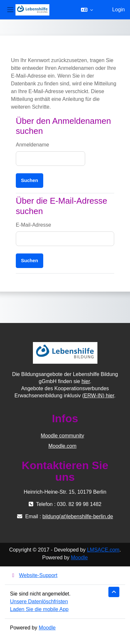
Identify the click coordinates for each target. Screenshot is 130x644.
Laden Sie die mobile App (39, 609)
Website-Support (34, 575)
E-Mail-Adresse (33, 225)
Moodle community (62, 436)
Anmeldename (32, 145)
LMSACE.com (103, 550)
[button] (87, 10)
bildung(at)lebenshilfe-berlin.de (78, 516)
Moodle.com (62, 446)
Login (119, 10)
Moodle (79, 558)
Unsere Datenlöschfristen (39, 601)
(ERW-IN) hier (98, 396)
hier (86, 381)
